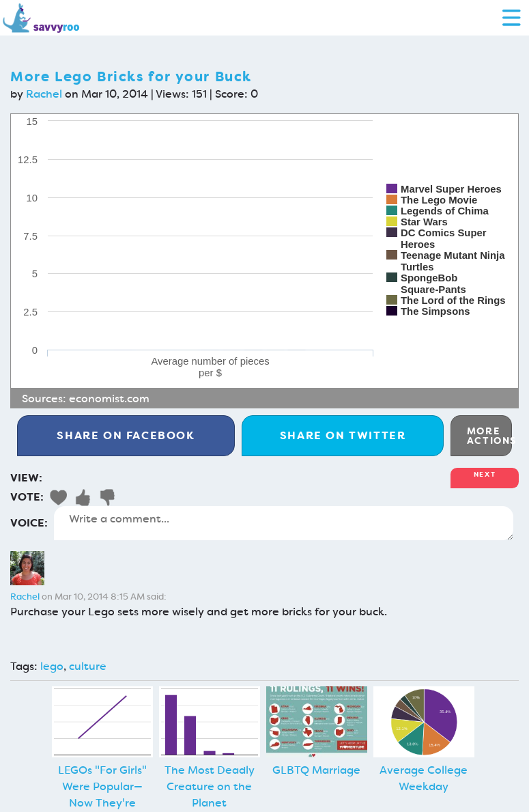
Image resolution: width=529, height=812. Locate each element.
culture (88, 666)
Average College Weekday (424, 778)
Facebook (126, 435)
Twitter (343, 435)
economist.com (109, 398)
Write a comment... (284, 523)
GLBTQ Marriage (316, 770)
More (489, 436)
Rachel (44, 94)
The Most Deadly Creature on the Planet (210, 786)
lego (52, 666)
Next (485, 474)
